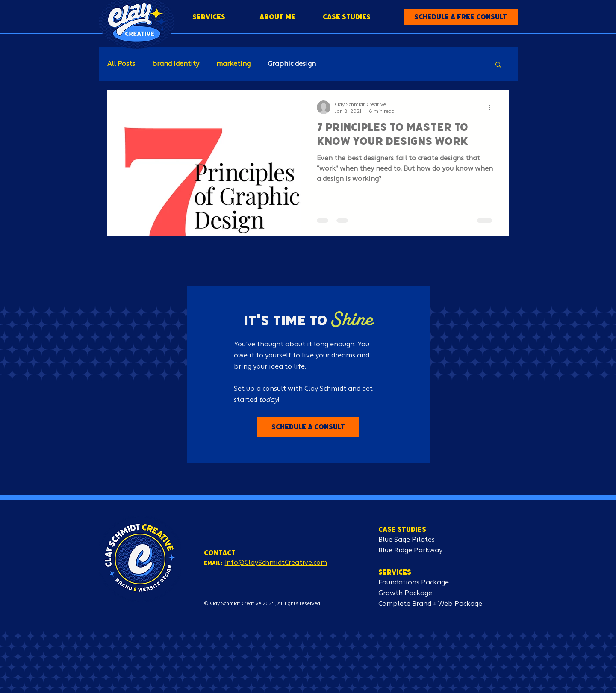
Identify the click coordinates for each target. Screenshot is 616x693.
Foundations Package (414, 583)
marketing (233, 64)
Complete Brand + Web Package (430, 604)
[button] (461, 17)
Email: (213, 563)
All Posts (121, 64)
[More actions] (492, 107)
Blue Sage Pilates (407, 540)
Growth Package (405, 593)
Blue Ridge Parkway (410, 551)
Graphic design (292, 64)
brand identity (176, 64)
